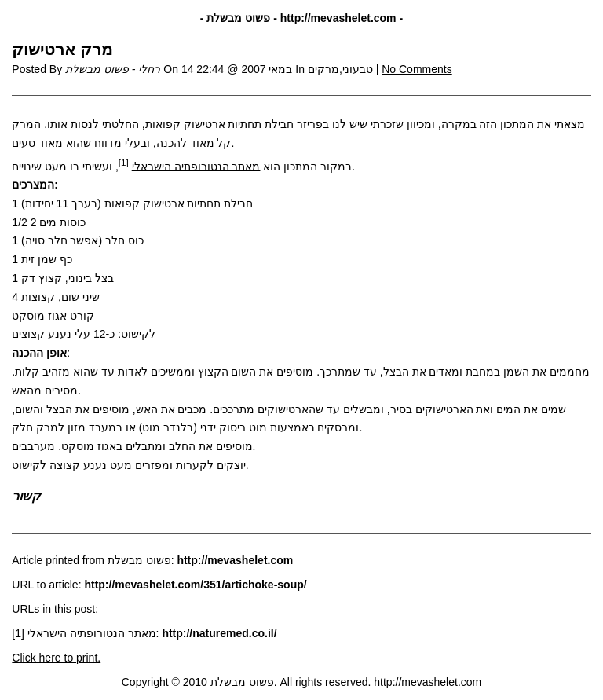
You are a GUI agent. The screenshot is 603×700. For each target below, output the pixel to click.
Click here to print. (56, 658)
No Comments (417, 69)
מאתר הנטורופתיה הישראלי (196, 166)
